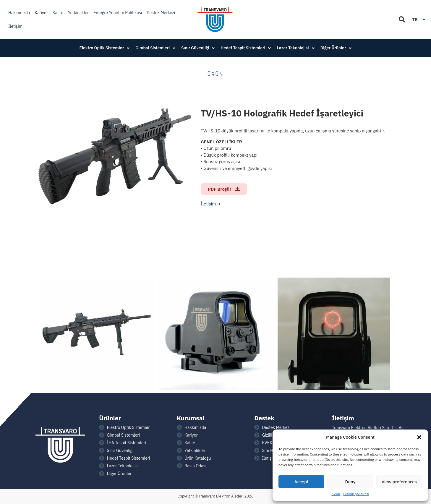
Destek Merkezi (161, 13)
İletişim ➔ (211, 204)
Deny (350, 482)
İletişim (15, 26)
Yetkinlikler (78, 13)
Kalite (58, 13)
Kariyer (41, 13)
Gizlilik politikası (356, 494)
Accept (302, 482)
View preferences (399, 482)
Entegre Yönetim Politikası (118, 13)
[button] (419, 437)
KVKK (336, 494)
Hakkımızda (19, 13)
